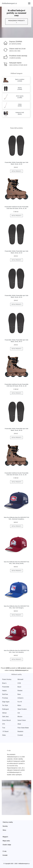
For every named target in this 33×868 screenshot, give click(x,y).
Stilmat (4, 713)
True (4, 728)
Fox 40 (20, 702)
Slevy (4, 830)
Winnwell (20, 679)
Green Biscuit (6, 720)
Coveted (20, 735)
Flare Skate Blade (23, 728)
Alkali (19, 724)
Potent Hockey (7, 679)
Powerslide (6, 687)
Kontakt (5, 855)
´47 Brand (5, 731)
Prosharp (5, 698)
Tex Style (5, 705)
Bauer (19, 687)
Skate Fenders (22, 709)
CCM (19, 683)
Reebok (20, 691)
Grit (19, 713)
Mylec (19, 705)
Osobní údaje (7, 845)
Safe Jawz (5, 717)
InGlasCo (20, 698)
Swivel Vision (22, 720)
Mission (20, 717)
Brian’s (4, 683)
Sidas (4, 735)
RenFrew (5, 694)
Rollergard (5, 709)
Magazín (5, 837)
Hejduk (4, 691)
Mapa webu (6, 841)
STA (4, 724)
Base (19, 694)
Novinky (5, 826)
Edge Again (6, 702)
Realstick (20, 731)
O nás (5, 851)
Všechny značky (8, 822)
